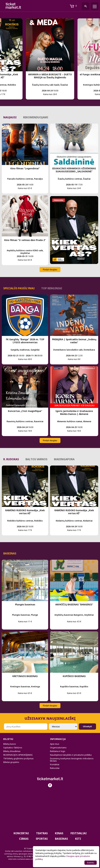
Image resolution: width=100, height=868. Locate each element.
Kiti (78, 839)
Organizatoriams (58, 748)
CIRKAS (24, 839)
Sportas (42, 839)
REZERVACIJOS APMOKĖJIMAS (18, 755)
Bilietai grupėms (11, 762)
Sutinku (91, 863)
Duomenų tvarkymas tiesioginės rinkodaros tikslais (72, 760)
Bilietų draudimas (12, 751)
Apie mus (55, 744)
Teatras (42, 833)
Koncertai (21, 833)
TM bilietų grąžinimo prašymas (18, 758)
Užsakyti (87, 726)
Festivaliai (79, 833)
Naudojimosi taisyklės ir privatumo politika (71, 755)
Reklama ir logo (58, 751)
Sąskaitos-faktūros (13, 748)
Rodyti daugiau (50, 270)
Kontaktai (55, 764)
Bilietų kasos (10, 744)
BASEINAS (61, 839)
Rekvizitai (55, 768)
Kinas (59, 833)
